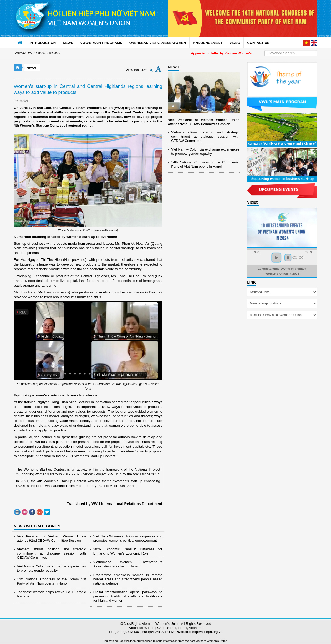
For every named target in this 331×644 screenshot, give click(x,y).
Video (253, 202)
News (31, 68)
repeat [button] (295, 257)
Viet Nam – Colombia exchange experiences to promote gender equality (52, 568)
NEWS (68, 43)
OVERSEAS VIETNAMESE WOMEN (158, 43)
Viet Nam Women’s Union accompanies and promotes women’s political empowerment (128, 538)
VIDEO (235, 43)
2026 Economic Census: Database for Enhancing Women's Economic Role (128, 551)
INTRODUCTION (43, 43)
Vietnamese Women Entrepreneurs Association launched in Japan (128, 564)
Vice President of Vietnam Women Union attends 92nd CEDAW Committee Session (52, 538)
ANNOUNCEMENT (208, 43)
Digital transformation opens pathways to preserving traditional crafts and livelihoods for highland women (128, 596)
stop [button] (288, 258)
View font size (136, 70)
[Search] (291, 53)
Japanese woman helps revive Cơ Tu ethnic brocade (52, 594)
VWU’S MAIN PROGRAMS (101, 43)
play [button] (276, 258)
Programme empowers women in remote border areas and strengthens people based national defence (128, 579)
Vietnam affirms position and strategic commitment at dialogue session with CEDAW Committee (52, 553)
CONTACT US (258, 43)
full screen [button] (301, 257)
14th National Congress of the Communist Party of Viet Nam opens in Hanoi (52, 581)
